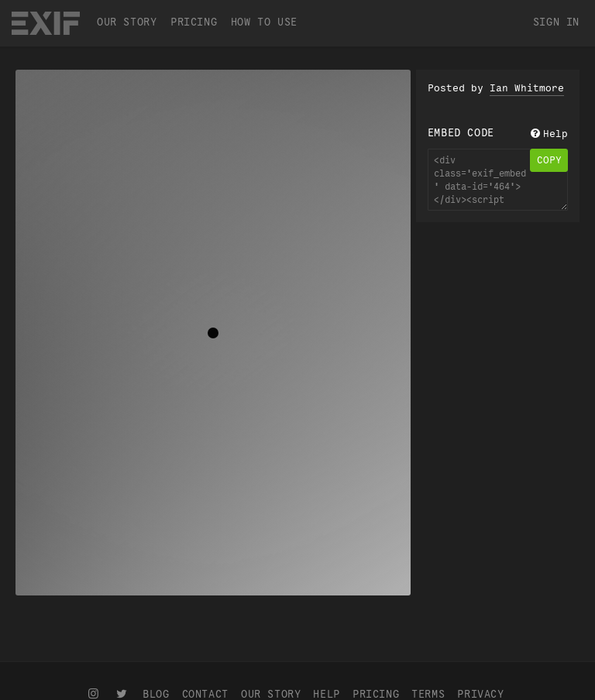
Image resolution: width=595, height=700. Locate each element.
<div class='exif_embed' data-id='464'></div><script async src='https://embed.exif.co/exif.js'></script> (498, 180)
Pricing (194, 22)
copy (549, 160)
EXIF (46, 23)
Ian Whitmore (527, 88)
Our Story (127, 22)
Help (548, 134)
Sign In (556, 22)
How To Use (264, 22)
